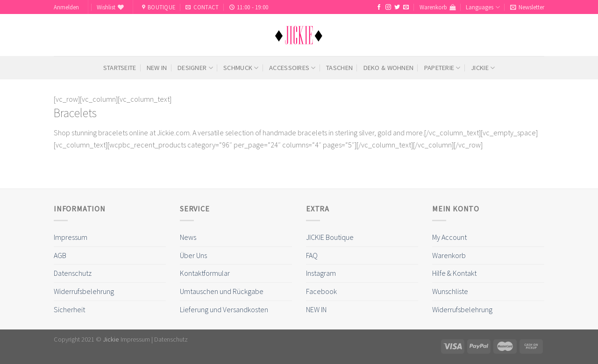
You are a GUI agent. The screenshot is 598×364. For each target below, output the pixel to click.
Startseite (120, 68)
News (188, 237)
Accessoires (292, 68)
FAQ (312, 255)
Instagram (321, 273)
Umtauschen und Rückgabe (222, 291)
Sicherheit (69, 309)
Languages (483, 7)
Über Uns (193, 255)
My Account (449, 237)
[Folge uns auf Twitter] (397, 7)
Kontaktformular (205, 273)
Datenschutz (73, 273)
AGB (60, 255)
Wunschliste (450, 291)
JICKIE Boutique (330, 237)
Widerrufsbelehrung (84, 291)
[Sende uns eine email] (406, 7)
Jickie (483, 68)
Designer (195, 68)
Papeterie (442, 68)
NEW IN (157, 68)
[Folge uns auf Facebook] (379, 7)
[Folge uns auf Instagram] (388, 7)
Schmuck (241, 68)
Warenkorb (449, 255)
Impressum (71, 237)
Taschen (339, 68)
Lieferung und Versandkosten (224, 309)
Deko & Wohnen (389, 68)
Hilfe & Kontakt (454, 273)
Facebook (321, 291)
